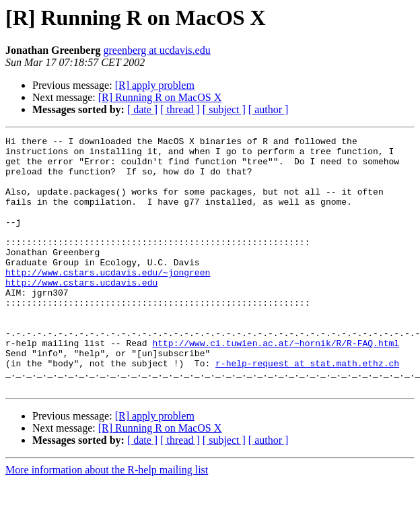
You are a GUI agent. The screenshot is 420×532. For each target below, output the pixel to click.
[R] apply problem (155, 85)
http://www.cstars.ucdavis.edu (81, 312)
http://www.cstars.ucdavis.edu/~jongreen (108, 300)
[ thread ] (180, 109)
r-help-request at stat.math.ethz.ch (307, 409)
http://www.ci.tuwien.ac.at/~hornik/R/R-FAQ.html (276, 385)
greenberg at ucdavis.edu (156, 50)
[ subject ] (224, 109)
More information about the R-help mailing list (107, 520)
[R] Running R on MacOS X (160, 97)
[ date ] (142, 109)
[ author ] (269, 109)
